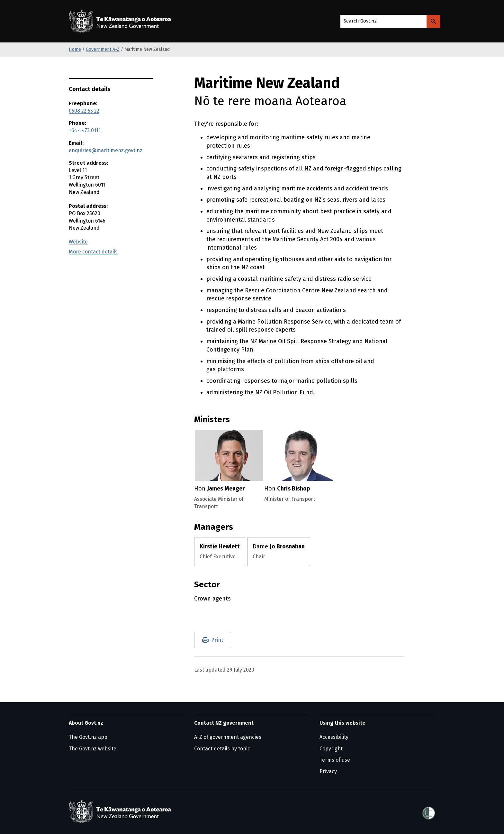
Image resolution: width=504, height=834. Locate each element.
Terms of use (335, 760)
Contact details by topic (222, 749)
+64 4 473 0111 (85, 130)
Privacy (328, 771)
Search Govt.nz (360, 21)
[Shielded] (429, 811)
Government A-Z (103, 49)
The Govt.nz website (93, 749)
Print (217, 640)
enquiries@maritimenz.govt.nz (106, 150)
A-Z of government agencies (228, 737)
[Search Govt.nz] (433, 21)
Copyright (331, 749)
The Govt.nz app (88, 737)
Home (75, 49)
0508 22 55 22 (84, 111)
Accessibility (334, 737)
